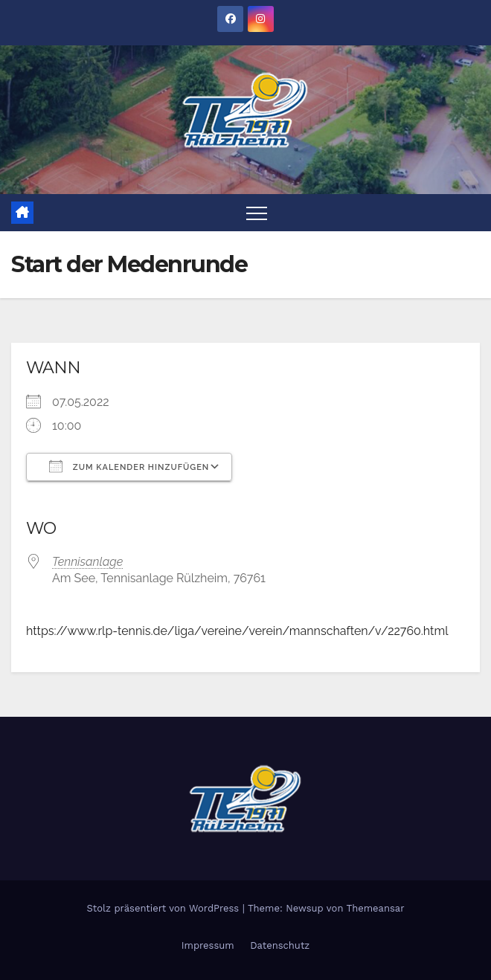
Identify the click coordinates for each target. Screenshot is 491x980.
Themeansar (376, 908)
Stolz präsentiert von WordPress (164, 908)
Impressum (208, 945)
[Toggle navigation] (257, 213)
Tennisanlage (87, 562)
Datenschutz (280, 945)
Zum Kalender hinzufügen (129, 466)
